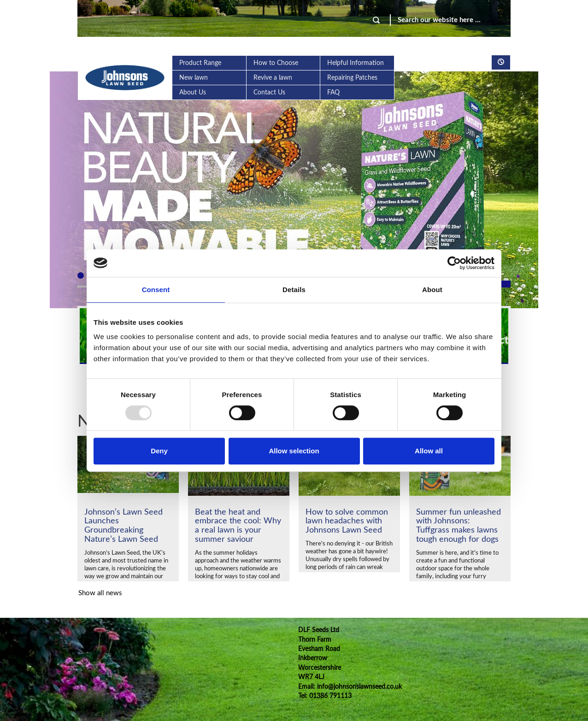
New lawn (194, 78)
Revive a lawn (273, 78)
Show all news (100, 593)
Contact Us (269, 93)
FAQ (333, 93)
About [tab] (432, 290)
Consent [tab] (156, 290)
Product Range (200, 63)
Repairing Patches (352, 78)
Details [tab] (294, 290)
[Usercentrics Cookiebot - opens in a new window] (454, 263)
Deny (159, 451)
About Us (193, 93)
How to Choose (276, 63)
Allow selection (294, 451)
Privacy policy (97, 651)
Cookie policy (97, 660)
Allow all (429, 451)
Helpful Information (356, 63)
